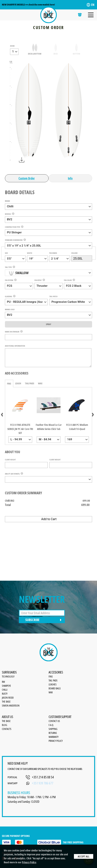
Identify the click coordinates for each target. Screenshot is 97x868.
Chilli (5, 690)
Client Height (10, 460)
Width (30, 253)
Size (6, 253)
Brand (7, 201)
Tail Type (8, 267)
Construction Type (12, 227)
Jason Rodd (8, 698)
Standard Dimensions (14, 240)
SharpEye (6, 686)
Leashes (53, 684)
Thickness (53, 253)
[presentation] (2, 414)
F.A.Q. (51, 725)
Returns (53, 733)
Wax (40, 383)
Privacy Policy (29, 862)
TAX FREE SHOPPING (60, 842)
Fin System (9, 280)
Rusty (5, 694)
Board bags (55, 688)
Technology (8, 676)
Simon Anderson (11, 705)
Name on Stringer (12, 332)
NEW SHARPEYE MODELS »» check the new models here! (28, 5)
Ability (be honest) (12, 474)
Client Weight (55, 460)
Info (70, 178)
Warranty (54, 737)
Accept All (84, 856)
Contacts (7, 729)
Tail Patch (53, 296)
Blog (5, 725)
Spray (48, 324)
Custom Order (27, 178)
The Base (6, 702)
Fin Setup (38, 280)
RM (3, 682)
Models (8, 214)
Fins (9, 384)
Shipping (53, 729)
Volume (74, 253)
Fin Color (68, 280)
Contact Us (54, 721)
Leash (18, 383)
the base (6, 721)
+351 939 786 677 (43, 783)
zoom (12, 46)
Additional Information (15, 346)
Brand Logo (10, 309)
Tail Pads (30, 383)
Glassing (9, 296)
